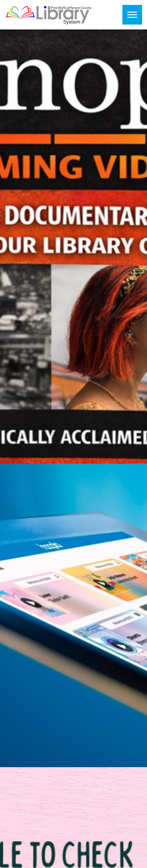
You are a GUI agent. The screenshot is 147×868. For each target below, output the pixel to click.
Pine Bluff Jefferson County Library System (49, 15)
